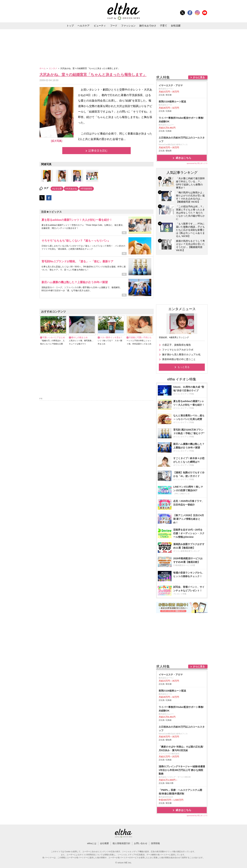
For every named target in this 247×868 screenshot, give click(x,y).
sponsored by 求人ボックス (197, 163)
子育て (163, 26)
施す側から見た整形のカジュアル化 (181, 354)
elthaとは (92, 843)
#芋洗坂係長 (86, 189)
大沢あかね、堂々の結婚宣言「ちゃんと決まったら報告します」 (93, 74)
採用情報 (155, 843)
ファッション (128, 26)
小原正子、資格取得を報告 (177, 345)
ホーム (43, 68)
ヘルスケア (84, 26)
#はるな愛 (57, 189)
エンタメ (53, 68)
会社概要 (104, 843)
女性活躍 (176, 26)
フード (114, 26)
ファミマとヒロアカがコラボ (178, 350)
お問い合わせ (141, 843)
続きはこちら (184, 158)
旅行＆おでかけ (148, 26)
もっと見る (184, 367)
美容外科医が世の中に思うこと (179, 359)
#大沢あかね (71, 189)
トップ (70, 26)
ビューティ (100, 26)
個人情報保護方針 (121, 843)
